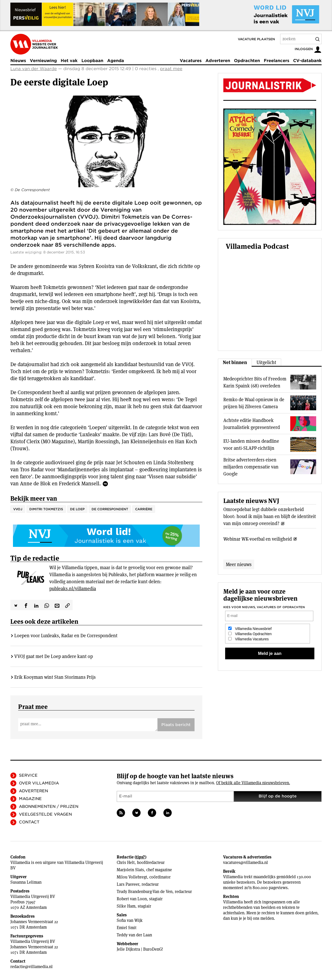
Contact (29, 822)
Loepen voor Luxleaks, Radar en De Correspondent (66, 636)
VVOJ (18, 509)
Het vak (69, 61)
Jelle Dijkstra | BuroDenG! (140, 949)
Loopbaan (92, 61)
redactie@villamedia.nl (32, 967)
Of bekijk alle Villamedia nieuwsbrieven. (253, 783)
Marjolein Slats (130, 870)
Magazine (30, 799)
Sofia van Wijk (130, 920)
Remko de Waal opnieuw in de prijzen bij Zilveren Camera (254, 403)
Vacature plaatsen (256, 39)
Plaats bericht (176, 725)
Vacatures (191, 61)
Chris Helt (126, 862)
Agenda (116, 61)
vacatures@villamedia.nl (245, 862)
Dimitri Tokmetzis (46, 509)
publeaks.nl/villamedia (73, 589)
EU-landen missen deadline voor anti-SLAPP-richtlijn (251, 445)
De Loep (77, 509)
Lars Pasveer (128, 884)
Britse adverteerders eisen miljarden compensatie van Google (251, 467)
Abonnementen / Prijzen (49, 807)
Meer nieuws (239, 564)
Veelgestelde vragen (45, 814)
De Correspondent (110, 509)
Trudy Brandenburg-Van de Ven (145, 892)
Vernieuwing (43, 61)
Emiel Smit (127, 928)
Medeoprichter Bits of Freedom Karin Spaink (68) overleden (255, 382)
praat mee (171, 69)
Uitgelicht (266, 362)
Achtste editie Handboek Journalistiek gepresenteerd (252, 424)
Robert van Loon (132, 899)
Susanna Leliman (26, 882)
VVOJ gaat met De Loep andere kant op (54, 656)
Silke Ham (126, 906)
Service (28, 775)
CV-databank (307, 61)
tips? (140, 857)
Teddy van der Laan (134, 935)
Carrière (144, 509)
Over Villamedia (39, 783)
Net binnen (235, 362)
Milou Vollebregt (132, 877)
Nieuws (18, 61)
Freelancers (276, 61)
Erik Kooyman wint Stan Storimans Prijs (55, 677)
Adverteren (218, 61)
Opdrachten (247, 61)
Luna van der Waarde (34, 69)
